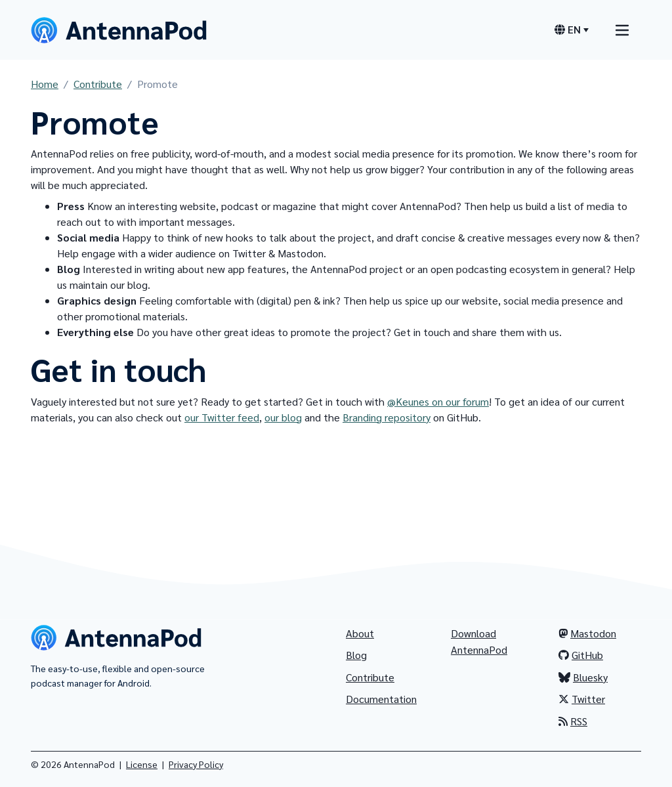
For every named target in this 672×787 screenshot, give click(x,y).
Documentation (381, 699)
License (142, 764)
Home (45, 84)
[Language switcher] (572, 30)
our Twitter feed (222, 417)
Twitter (582, 699)
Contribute (98, 84)
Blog (356, 655)
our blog (283, 417)
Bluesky (583, 677)
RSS (573, 721)
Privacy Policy (196, 764)
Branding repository (387, 417)
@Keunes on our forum (438, 401)
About (360, 633)
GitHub (581, 655)
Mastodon (587, 633)
